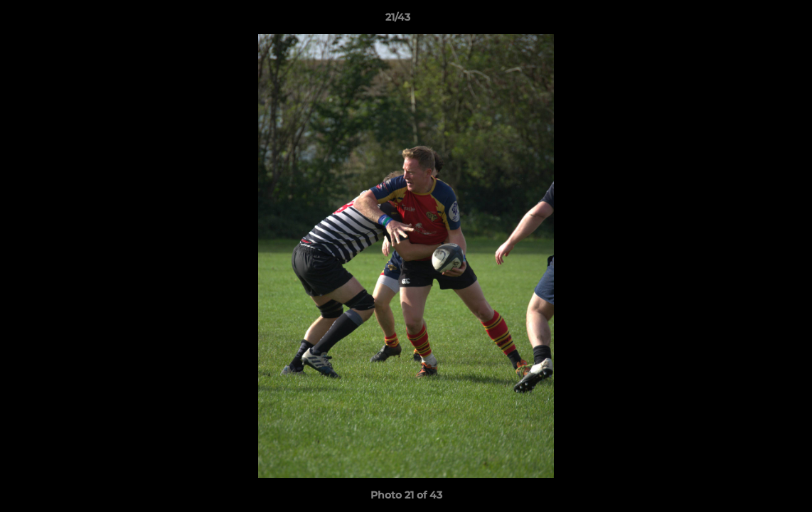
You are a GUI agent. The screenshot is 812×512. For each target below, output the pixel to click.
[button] (752, 21)
